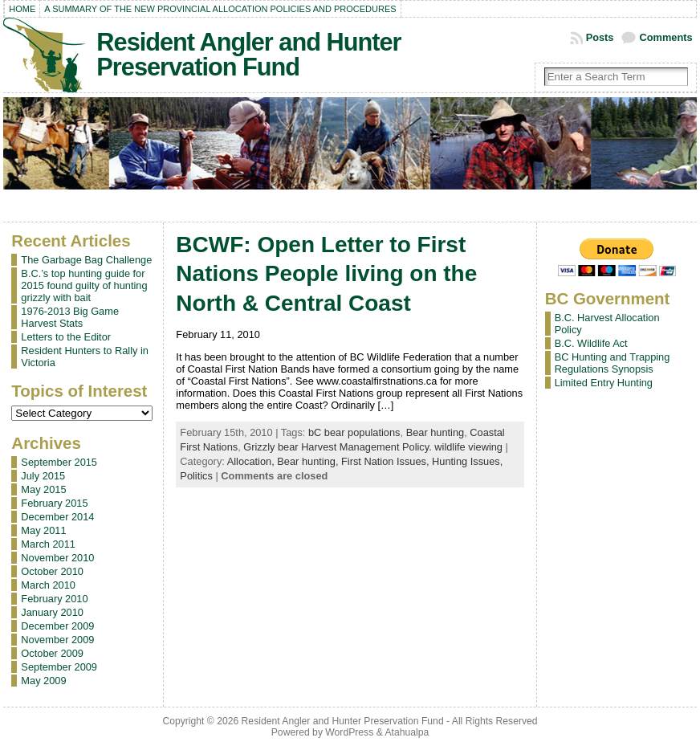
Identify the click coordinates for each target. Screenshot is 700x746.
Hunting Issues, (467, 461)
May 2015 (43, 489)
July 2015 (43, 476)
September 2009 (59, 667)
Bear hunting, (309, 461)
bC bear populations (354, 432)
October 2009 (52, 653)
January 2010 (52, 612)
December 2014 (57, 517)
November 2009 (57, 640)
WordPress (349, 732)
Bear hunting (435, 432)
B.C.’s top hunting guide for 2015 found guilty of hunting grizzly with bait (84, 285)
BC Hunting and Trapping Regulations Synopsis (612, 363)
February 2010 (54, 599)
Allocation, (252, 461)
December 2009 (57, 626)
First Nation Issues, (387, 461)
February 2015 (54, 503)
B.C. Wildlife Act (591, 343)
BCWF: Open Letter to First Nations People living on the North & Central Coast (326, 274)
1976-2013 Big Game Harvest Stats (70, 317)
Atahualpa (407, 732)
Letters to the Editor (66, 337)
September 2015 (59, 462)
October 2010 (52, 571)
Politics (196, 476)
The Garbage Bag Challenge (86, 260)
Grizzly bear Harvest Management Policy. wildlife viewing (373, 447)
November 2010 (57, 558)
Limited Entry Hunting (604, 383)
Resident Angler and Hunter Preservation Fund (248, 55)
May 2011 (43, 530)
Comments (665, 37)
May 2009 (43, 681)
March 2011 (48, 544)
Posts (600, 37)
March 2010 (48, 585)
